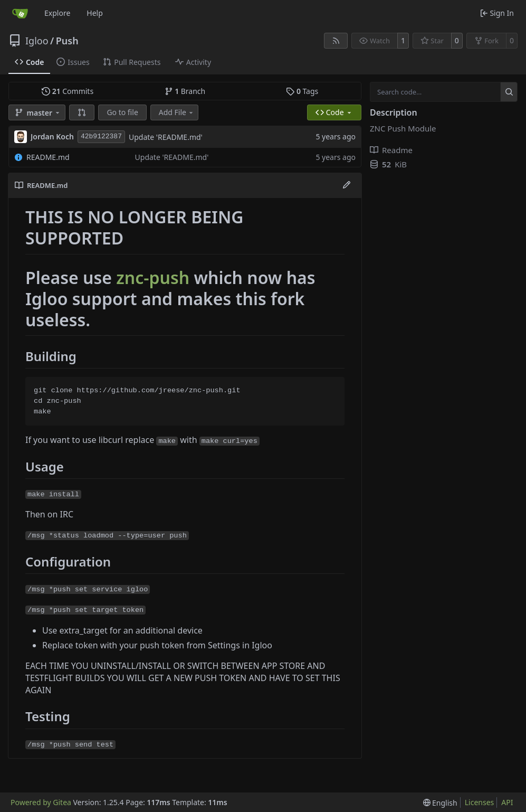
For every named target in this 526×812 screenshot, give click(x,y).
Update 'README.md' (166, 137)
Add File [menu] (177, 112)
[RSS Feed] (336, 41)
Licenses (480, 802)
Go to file (122, 112)
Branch (185, 91)
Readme (391, 150)
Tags (302, 91)
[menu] (440, 803)
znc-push (153, 277)
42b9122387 (101, 136)
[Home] (20, 13)
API (507, 802)
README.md (48, 157)
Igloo (37, 41)
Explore (57, 13)
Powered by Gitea (41, 802)
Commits (68, 91)
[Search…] (509, 92)
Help (95, 13)
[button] (82, 112)
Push (67, 41)
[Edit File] (347, 185)
